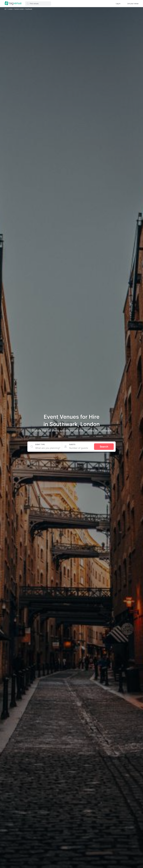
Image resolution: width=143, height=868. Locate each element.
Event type (40, 444)
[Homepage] (13, 3)
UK (6, 9)
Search (104, 447)
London (10, 9)
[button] (38, 4)
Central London (19, 9)
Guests (72, 444)
